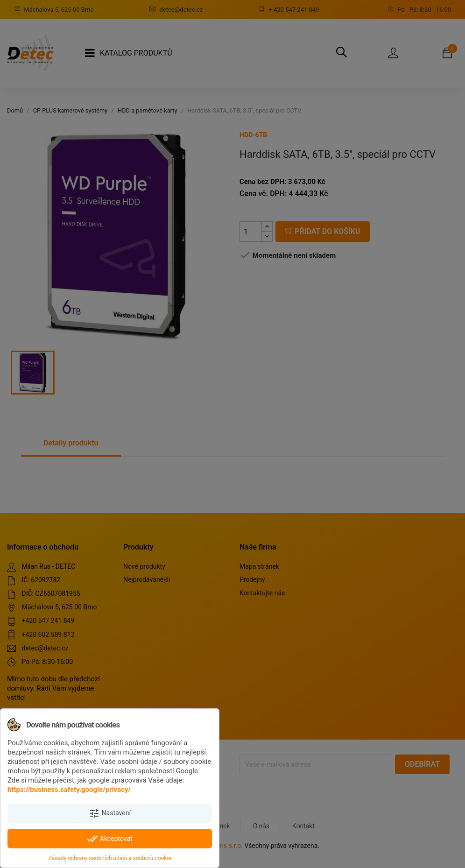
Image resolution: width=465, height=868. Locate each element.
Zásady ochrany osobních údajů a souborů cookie (109, 858)
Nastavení (110, 813)
